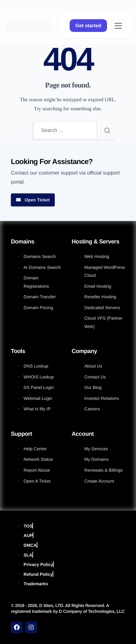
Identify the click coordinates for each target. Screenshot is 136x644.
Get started (88, 26)
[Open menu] (118, 26)
